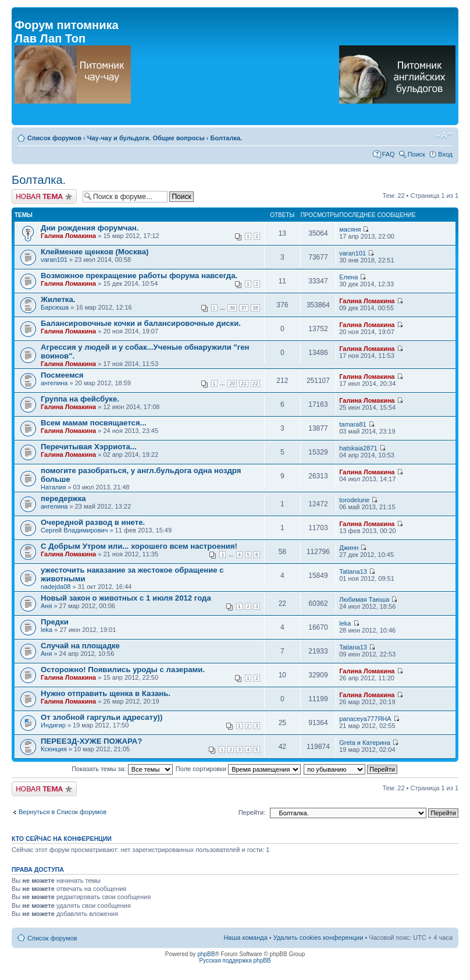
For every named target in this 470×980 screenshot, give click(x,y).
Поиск (416, 154)
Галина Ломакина (68, 236)
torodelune (354, 500)
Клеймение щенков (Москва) (95, 252)
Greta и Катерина (365, 743)
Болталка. (227, 138)
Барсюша (55, 307)
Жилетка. (58, 299)
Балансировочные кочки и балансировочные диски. (141, 323)
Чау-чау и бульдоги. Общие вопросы (146, 138)
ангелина (54, 383)
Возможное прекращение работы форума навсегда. (139, 276)
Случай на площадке (80, 646)
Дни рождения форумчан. (90, 228)
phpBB (206, 954)
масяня (350, 229)
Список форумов (54, 138)
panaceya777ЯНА (365, 719)
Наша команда (245, 938)
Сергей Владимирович (74, 530)
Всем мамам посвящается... (94, 423)
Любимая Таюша (364, 599)
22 (255, 384)
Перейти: (252, 812)
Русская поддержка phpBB (235, 961)
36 (232, 308)
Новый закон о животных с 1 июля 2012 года (126, 598)
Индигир (53, 725)
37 (244, 308)
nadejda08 (56, 587)
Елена (348, 277)
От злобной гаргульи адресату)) (102, 717)
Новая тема (44, 196)
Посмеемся (62, 375)
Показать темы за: (122, 769)
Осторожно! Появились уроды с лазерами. (123, 670)
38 (255, 308)
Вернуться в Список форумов (63, 812)
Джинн (349, 548)
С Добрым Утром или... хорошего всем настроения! (139, 546)
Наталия (53, 487)
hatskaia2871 (358, 448)
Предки (55, 622)
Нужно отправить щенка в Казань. (106, 693)
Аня (46, 606)
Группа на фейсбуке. (80, 399)
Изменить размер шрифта (444, 136)
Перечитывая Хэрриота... (89, 447)
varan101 (54, 260)
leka (47, 630)
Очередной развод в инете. (93, 522)
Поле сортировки (238, 769)
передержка (63, 498)
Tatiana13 (353, 571)
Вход (445, 154)
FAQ (389, 154)
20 (232, 384)
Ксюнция (54, 749)
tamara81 (352, 424)
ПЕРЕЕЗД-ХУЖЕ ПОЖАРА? (91, 741)
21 (244, 384)
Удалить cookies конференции (318, 938)
